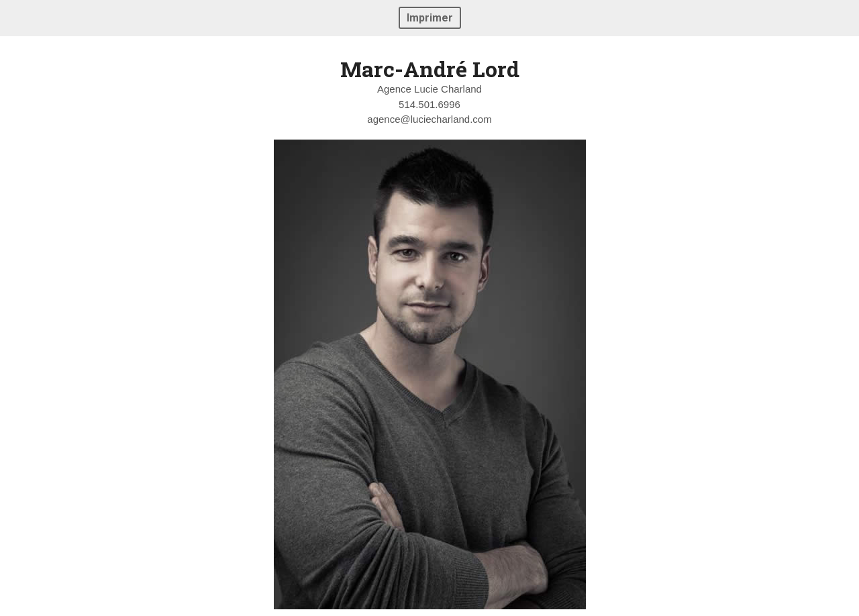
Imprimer (430, 18)
